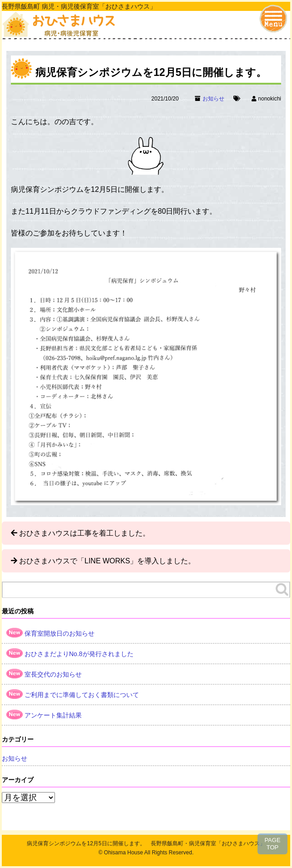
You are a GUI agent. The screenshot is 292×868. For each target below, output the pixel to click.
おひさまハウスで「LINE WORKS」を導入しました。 (107, 561)
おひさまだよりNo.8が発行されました (79, 654)
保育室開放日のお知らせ (59, 633)
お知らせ (213, 99)
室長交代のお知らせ (53, 674)
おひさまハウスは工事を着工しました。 (84, 533)
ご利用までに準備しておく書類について (82, 695)
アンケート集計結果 (53, 715)
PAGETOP (272, 844)
